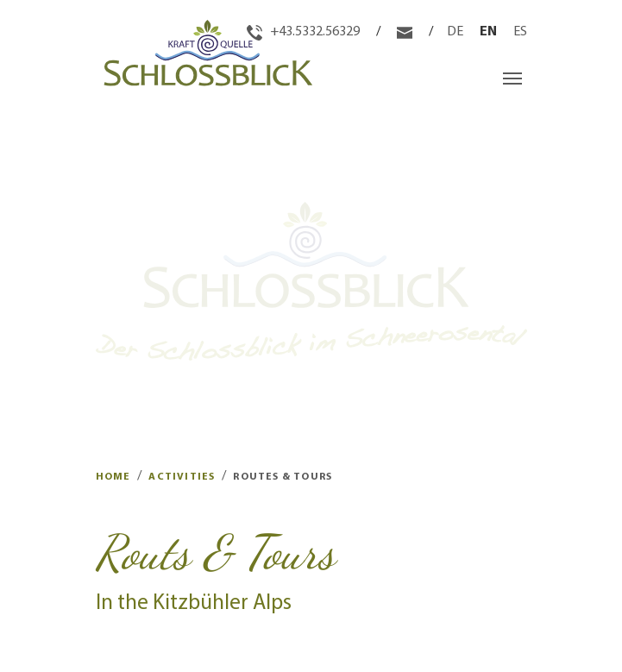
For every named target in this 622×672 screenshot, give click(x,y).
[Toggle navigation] (512, 79)
